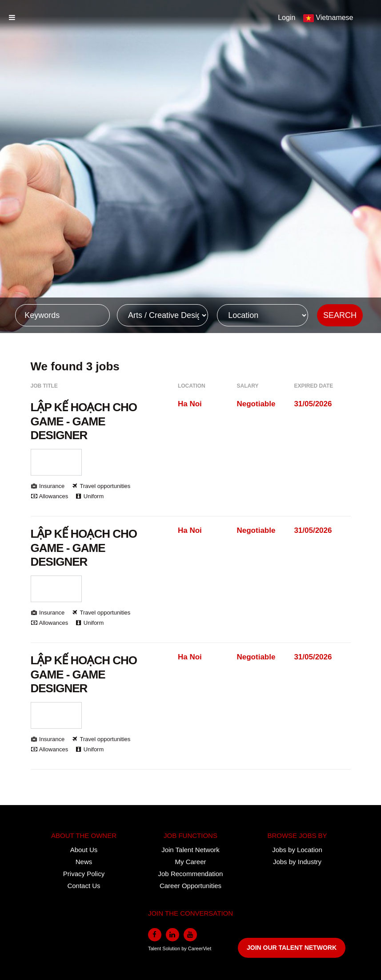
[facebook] (155, 935)
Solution (172, 948)
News (84, 862)
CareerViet (200, 948)
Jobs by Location (297, 850)
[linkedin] (172, 935)
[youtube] (190, 935)
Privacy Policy (84, 874)
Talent (155, 948)
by (185, 948)
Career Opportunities (190, 886)
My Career (190, 862)
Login (287, 18)
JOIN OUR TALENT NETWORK (292, 948)
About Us (84, 850)
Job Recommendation (191, 874)
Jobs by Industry (297, 862)
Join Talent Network (190, 850)
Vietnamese (334, 18)
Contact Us (84, 886)
